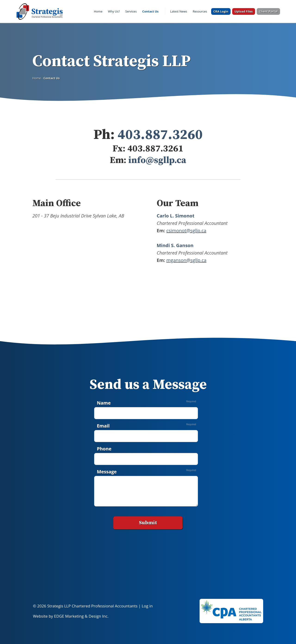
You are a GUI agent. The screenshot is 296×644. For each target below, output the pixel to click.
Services (131, 11)
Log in (147, 606)
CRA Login (221, 11)
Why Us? (114, 11)
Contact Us (150, 11)
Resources (200, 11)
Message (107, 472)
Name (104, 403)
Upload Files (244, 11)
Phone (104, 449)
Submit (148, 523)
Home (98, 11)
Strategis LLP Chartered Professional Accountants (92, 606)
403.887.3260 (159, 135)
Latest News (179, 11)
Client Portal (268, 11)
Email (103, 426)
